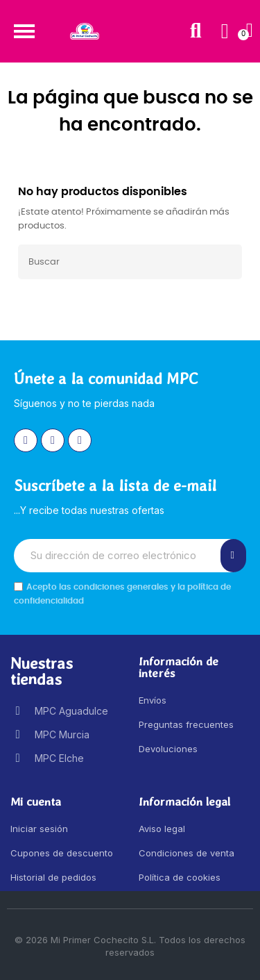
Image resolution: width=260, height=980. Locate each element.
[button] (24, 31)
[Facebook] (53, 440)
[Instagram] (26, 440)
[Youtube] (80, 440)
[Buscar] (130, 262)
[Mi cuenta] (225, 31)
